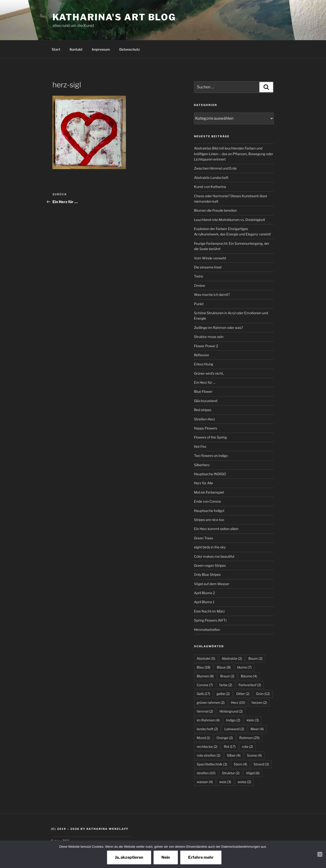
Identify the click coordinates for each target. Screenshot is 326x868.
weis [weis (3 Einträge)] (225, 782)
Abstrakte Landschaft (211, 178)
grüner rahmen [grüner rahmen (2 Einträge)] (211, 702)
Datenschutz (130, 49)
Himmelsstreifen (207, 630)
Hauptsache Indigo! (209, 511)
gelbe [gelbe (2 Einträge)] (223, 694)
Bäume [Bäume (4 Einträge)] (249, 676)
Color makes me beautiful (214, 556)
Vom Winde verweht (210, 258)
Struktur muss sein (209, 337)
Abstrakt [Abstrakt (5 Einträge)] (206, 658)
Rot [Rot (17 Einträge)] (230, 746)
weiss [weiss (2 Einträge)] (244, 782)
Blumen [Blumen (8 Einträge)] (205, 676)
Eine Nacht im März (209, 611)
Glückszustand (206, 401)
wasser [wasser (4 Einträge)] (205, 782)
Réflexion (201, 355)
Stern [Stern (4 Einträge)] (240, 764)
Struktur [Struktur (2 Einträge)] (231, 773)
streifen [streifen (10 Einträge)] (206, 773)
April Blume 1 (204, 602)
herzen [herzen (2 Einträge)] (259, 702)
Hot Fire (200, 446)
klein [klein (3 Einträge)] (253, 720)
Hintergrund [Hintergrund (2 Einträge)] (231, 711)
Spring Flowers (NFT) (210, 620)
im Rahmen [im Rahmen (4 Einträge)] (208, 720)
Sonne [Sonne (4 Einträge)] (254, 755)
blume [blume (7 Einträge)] (244, 667)
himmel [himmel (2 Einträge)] (205, 711)
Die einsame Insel (208, 267)
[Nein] (320, 854)
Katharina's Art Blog (114, 17)
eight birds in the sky (210, 547)
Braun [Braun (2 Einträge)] (227, 676)
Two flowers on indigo (211, 456)
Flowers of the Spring (210, 437)
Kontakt (76, 49)
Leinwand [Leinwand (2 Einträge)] (234, 729)
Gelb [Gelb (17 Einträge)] (203, 694)
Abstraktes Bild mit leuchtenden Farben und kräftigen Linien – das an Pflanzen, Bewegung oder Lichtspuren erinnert (234, 154)
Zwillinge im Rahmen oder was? (218, 328)
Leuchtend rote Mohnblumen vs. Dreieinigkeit (229, 220)
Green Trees (204, 538)
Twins (199, 276)
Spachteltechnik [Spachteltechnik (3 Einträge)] (212, 764)
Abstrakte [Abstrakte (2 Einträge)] (232, 658)
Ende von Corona (207, 501)
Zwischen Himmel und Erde (215, 168)
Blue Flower (203, 391)
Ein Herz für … (205, 382)
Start (56, 49)
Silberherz (202, 465)
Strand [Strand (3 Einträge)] (261, 764)
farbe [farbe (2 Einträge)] (226, 685)
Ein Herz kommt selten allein (216, 529)
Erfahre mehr (201, 857)
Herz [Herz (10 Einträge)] (238, 702)
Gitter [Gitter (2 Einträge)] (243, 694)
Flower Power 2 (206, 346)
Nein (166, 857)
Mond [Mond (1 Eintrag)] (203, 738)
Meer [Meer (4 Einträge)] (257, 729)
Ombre (199, 285)
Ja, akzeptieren (129, 857)
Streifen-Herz (205, 419)
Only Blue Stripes (207, 574)
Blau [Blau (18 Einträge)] (204, 667)
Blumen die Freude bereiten (215, 210)
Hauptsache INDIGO (210, 474)
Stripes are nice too (209, 520)
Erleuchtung (204, 364)
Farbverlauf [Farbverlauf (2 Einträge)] (250, 685)
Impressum (101, 49)
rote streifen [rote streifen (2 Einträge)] (209, 755)
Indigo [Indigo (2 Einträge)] (233, 720)
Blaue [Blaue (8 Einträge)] (224, 667)
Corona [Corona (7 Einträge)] (205, 685)
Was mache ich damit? (212, 295)
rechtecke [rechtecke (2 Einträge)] (207, 746)
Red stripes (203, 410)
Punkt (199, 304)
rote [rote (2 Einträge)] (248, 746)
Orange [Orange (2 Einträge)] (225, 738)
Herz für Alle (204, 483)
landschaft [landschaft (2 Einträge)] (207, 729)
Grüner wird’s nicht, (209, 373)
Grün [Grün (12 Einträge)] (263, 694)
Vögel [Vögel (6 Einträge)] (253, 773)
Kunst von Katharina (210, 187)
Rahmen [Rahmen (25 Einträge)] (249, 738)
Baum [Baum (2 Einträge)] (255, 658)
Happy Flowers (205, 428)
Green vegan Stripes (210, 565)
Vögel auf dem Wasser (212, 584)
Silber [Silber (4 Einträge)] (234, 755)
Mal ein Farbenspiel (209, 492)
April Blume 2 (204, 593)
